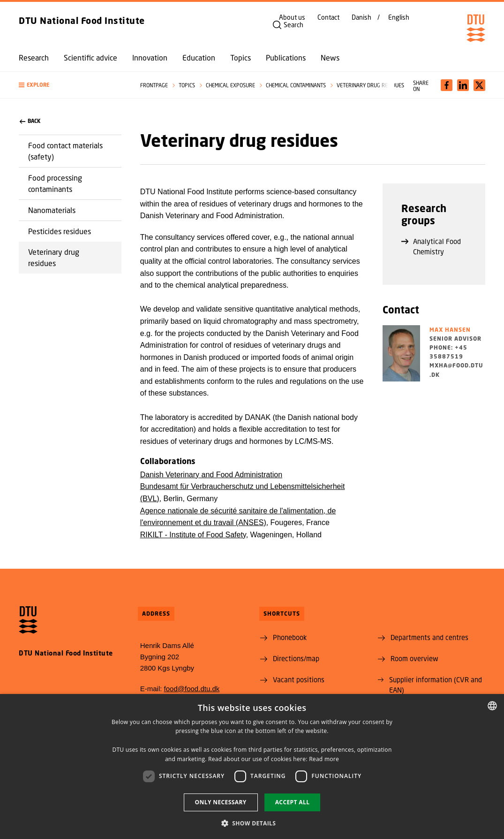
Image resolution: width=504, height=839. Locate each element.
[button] (70, 85)
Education (199, 58)
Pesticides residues (60, 231)
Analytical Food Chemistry (431, 246)
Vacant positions (299, 679)
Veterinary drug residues (54, 257)
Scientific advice (90, 58)
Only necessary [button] (221, 802)
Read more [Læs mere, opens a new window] (324, 759)
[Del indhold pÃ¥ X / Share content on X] (479, 85)
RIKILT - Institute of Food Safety (193, 535)
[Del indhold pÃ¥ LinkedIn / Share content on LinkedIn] (463, 85)
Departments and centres (429, 637)
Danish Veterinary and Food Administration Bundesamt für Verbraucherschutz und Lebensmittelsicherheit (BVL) (243, 487)
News (330, 58)
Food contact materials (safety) (65, 151)
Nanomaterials (52, 210)
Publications (286, 58)
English (399, 17)
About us (292, 17)
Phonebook (290, 637)
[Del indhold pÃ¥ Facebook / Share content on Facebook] (447, 85)
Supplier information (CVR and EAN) (436, 685)
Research (34, 58)
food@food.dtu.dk (192, 689)
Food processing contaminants (55, 183)
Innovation (150, 58)
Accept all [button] (293, 802)
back (30, 121)
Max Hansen (450, 330)
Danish (361, 17)
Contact (328, 17)
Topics (241, 58)
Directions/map (296, 658)
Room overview (414, 658)
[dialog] (252, 767)
